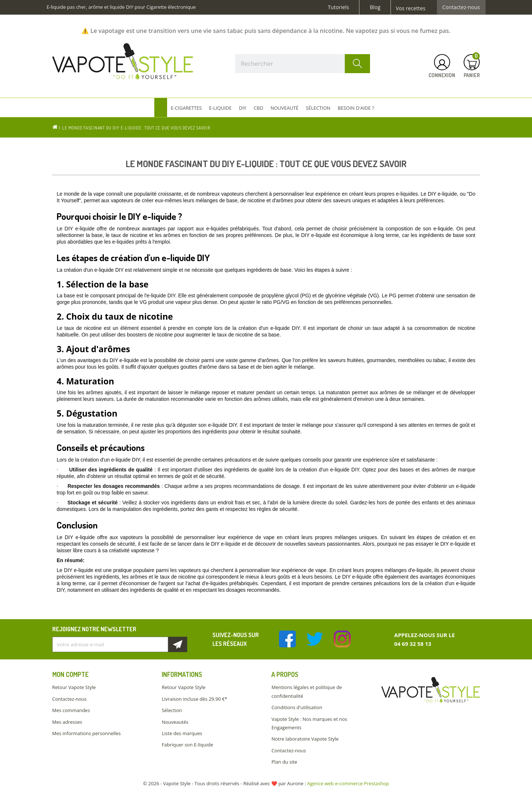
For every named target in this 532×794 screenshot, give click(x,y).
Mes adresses (67, 722)
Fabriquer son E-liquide (187, 745)
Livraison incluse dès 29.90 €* (194, 699)
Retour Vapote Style (74, 687)
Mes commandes (71, 710)
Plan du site (284, 762)
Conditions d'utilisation (297, 707)
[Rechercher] (303, 64)
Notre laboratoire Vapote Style (305, 739)
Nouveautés (175, 722)
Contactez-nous (461, 7)
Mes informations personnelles (87, 733)
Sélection (172, 710)
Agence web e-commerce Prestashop (348, 783)
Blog (375, 7)
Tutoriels (339, 7)
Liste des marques (182, 733)
